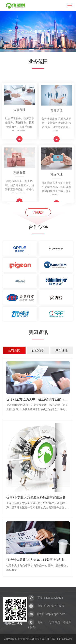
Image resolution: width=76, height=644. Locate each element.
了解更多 (38, 212)
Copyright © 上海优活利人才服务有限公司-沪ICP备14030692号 (38, 639)
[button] (31, 50)
